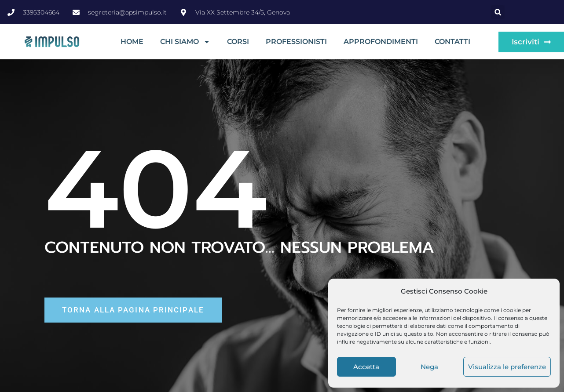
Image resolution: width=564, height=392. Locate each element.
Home (132, 42)
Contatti (452, 42)
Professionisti (296, 42)
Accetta (366, 367)
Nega (429, 367)
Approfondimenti (381, 42)
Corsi (238, 42)
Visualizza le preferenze (507, 367)
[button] (498, 12)
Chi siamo (185, 42)
